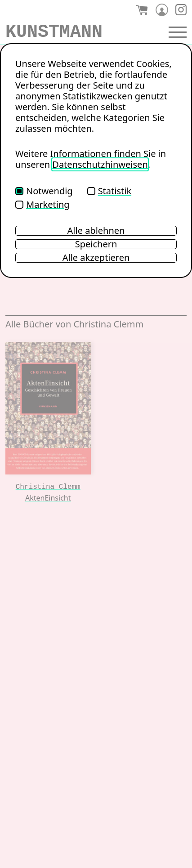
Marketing (42, 204)
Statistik (109, 191)
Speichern (96, 244)
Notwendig (44, 191)
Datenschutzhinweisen (100, 164)
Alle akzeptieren (96, 258)
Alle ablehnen (96, 231)
